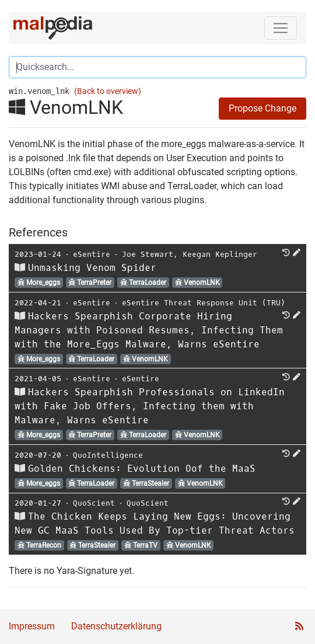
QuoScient (94, 503)
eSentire (92, 254)
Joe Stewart (148, 254)
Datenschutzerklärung (116, 626)
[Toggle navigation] (281, 28)
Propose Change (262, 108)
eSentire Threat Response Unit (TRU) (204, 303)
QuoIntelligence (108, 455)
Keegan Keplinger (220, 254)
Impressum (32, 626)
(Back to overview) (108, 91)
